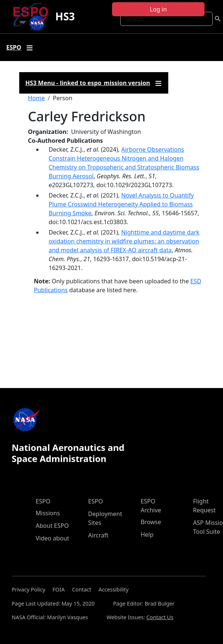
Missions (48, 513)
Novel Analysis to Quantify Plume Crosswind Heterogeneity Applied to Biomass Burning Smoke (121, 204)
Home (37, 98)
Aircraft (98, 535)
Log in (158, 9)
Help (147, 535)
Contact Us (160, 617)
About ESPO (52, 526)
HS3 (65, 16)
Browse (151, 522)
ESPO (43, 501)
